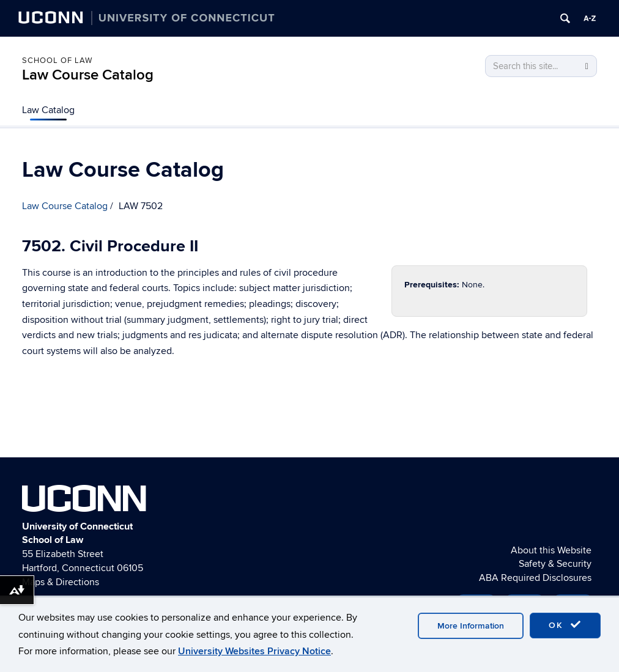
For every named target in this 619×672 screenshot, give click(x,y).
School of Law (57, 61)
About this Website (551, 550)
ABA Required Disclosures (535, 578)
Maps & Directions (61, 582)
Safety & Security (555, 564)
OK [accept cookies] (565, 625)
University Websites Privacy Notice (254, 651)
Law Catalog (48, 110)
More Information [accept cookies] (471, 626)
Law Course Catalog (88, 75)
